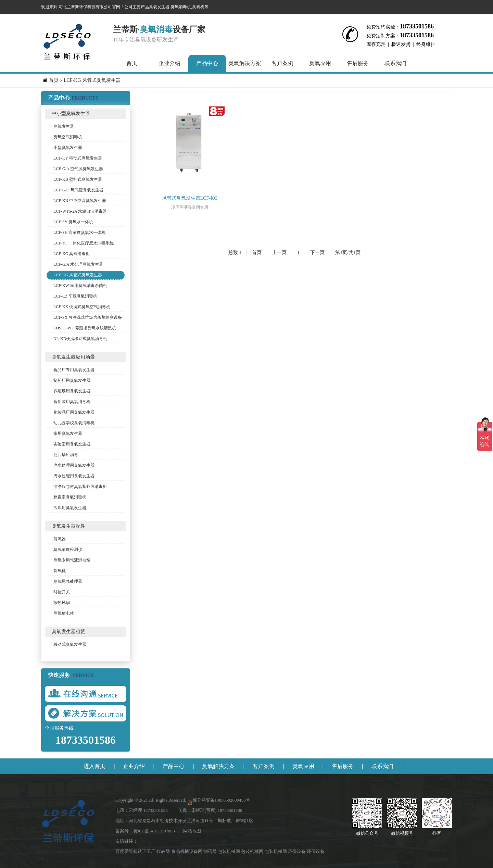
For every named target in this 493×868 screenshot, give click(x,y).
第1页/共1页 (348, 253)
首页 (132, 63)
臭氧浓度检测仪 (68, 550)
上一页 (279, 253)
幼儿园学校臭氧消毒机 (74, 423)
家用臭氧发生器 (68, 433)
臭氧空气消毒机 (68, 137)
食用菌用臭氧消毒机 (72, 402)
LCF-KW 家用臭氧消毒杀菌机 (80, 286)
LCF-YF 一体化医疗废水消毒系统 (84, 243)
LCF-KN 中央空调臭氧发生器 (80, 201)
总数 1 (235, 253)
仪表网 (164, 851)
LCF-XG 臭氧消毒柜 (72, 254)
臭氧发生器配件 (68, 526)
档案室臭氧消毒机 (70, 497)
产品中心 (207, 63)
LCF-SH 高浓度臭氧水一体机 (79, 232)
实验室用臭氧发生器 (72, 444)
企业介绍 (169, 63)
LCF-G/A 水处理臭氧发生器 (78, 264)
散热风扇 (62, 603)
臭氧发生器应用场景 (73, 357)
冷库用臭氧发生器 (70, 508)
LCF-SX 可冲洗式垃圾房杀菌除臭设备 (88, 317)
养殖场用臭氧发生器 (72, 391)
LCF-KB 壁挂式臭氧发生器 (78, 179)
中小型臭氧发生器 (71, 114)
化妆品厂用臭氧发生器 (74, 412)
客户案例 (282, 63)
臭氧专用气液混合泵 (72, 560)
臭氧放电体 (64, 613)
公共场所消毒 (66, 455)
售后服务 (358, 63)
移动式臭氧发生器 (70, 644)
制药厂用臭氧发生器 (72, 380)
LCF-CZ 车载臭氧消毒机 (75, 296)
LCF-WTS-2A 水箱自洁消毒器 (80, 211)
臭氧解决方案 (245, 63)
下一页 (317, 253)
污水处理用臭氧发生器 (74, 476)
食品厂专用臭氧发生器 (74, 370)
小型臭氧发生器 (68, 148)
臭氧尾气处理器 (68, 581)
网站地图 (192, 831)
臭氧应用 (320, 63)
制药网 (211, 851)
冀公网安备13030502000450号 (221, 800)
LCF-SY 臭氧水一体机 (73, 222)
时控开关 (62, 592)
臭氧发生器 (64, 126)
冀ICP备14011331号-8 (154, 831)
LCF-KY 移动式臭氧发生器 (78, 158)
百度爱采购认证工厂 (136, 851)
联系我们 (395, 63)
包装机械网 (229, 851)
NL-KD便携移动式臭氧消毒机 (80, 339)
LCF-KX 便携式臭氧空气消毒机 (82, 307)
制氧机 (60, 571)
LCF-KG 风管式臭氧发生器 (92, 80)
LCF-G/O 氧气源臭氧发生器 (78, 190)
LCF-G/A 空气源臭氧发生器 (78, 169)
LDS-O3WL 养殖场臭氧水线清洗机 (85, 328)
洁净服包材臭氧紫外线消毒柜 (80, 487)
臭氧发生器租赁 (68, 632)
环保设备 (297, 851)
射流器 (60, 539)
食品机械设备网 (187, 851)
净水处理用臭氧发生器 (74, 465)
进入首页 (94, 766)
